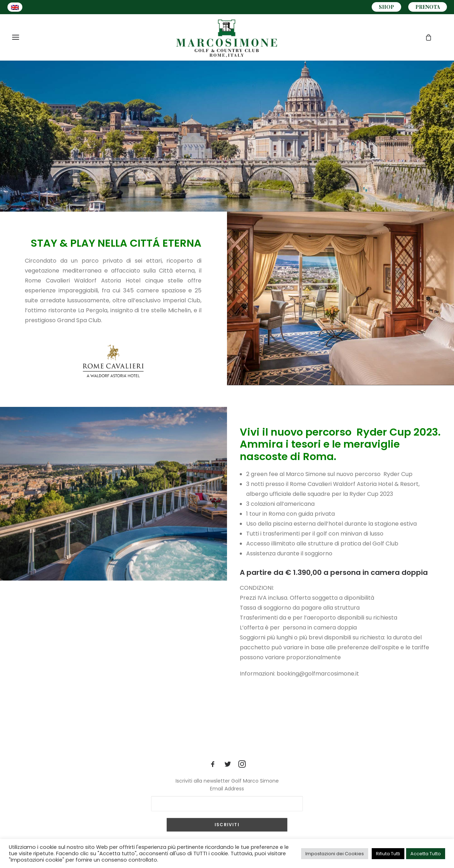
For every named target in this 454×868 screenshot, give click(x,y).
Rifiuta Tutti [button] (388, 854)
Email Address (227, 789)
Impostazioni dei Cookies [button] (335, 854)
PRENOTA (428, 7)
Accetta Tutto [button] (426, 854)
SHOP (386, 7)
